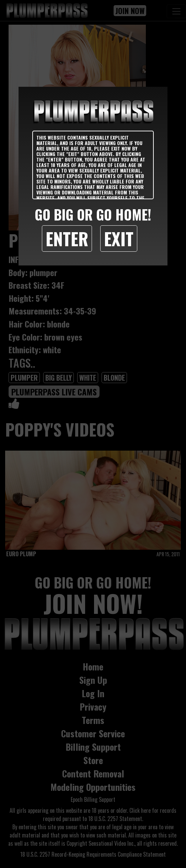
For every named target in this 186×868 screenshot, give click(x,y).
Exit (119, 238)
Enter (67, 238)
